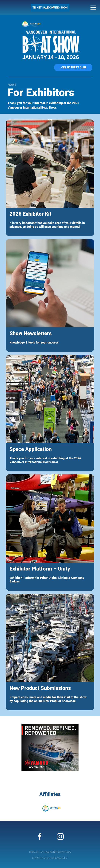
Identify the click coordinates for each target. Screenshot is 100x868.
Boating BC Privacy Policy (58, 852)
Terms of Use (36, 852)
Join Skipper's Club (73, 67)
